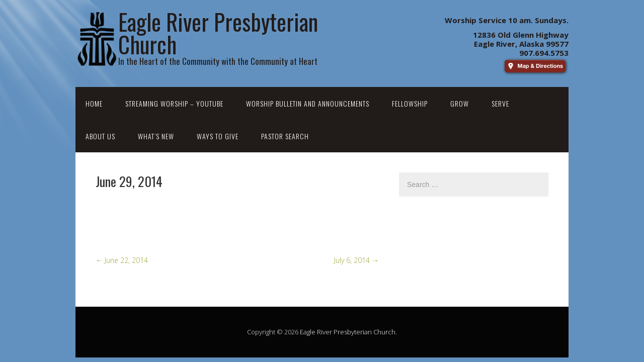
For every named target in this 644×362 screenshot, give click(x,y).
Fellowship (410, 103)
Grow (460, 103)
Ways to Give (218, 136)
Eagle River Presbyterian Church (348, 332)
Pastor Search (285, 136)
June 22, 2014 (122, 260)
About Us (100, 136)
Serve (500, 103)
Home (94, 103)
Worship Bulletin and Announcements (308, 103)
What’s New (156, 136)
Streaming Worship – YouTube (174, 103)
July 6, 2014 (356, 260)
